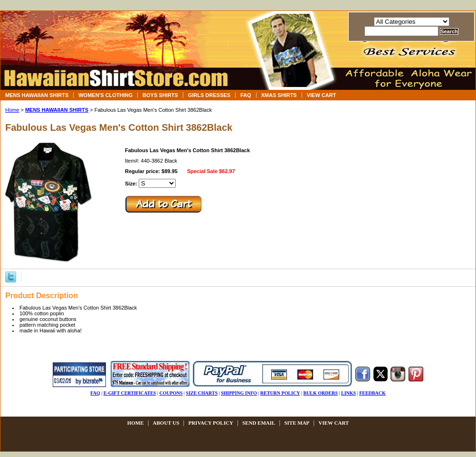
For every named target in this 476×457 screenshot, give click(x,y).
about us (166, 423)
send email (259, 423)
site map (297, 423)
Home (12, 110)
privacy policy (210, 423)
